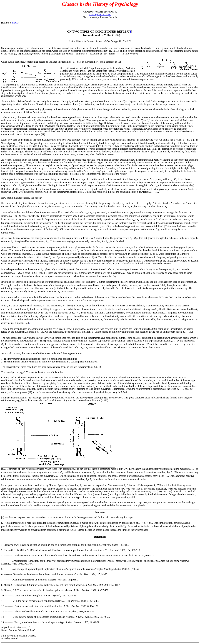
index (15, 23)
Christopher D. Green (100, 14)
